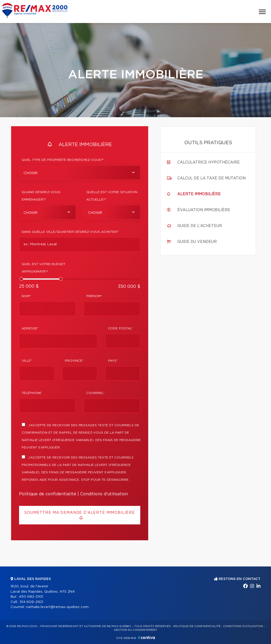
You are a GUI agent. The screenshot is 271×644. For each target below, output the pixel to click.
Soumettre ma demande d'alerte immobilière (80, 515)
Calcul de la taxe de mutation (211, 178)
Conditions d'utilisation (104, 494)
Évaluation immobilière (204, 210)
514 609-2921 (31, 602)
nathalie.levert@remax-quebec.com (57, 607)
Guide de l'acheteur (200, 226)
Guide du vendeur (197, 242)
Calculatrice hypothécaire (209, 162)
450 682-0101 (31, 597)
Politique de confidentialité (48, 494)
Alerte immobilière (199, 194)
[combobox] (80, 173)
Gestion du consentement (135, 630)
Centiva (147, 638)
